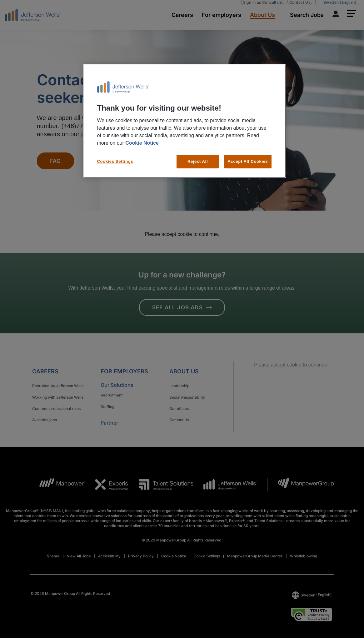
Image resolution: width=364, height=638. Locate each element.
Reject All (198, 161)
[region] (184, 121)
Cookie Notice (142, 143)
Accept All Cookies (248, 161)
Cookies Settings (115, 161)
